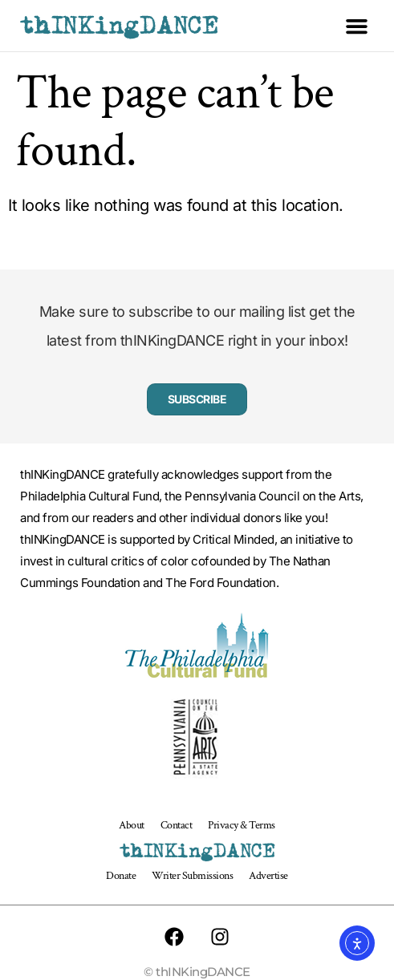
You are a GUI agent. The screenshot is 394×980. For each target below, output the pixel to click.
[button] (357, 26)
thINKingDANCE (119, 26)
